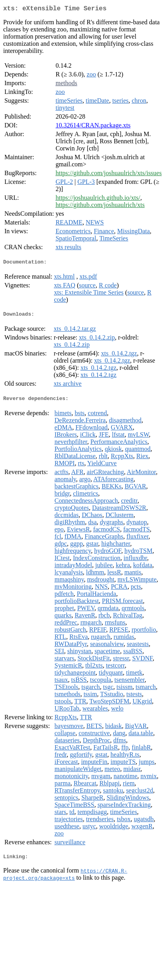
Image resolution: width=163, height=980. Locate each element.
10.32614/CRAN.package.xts (93, 127)
